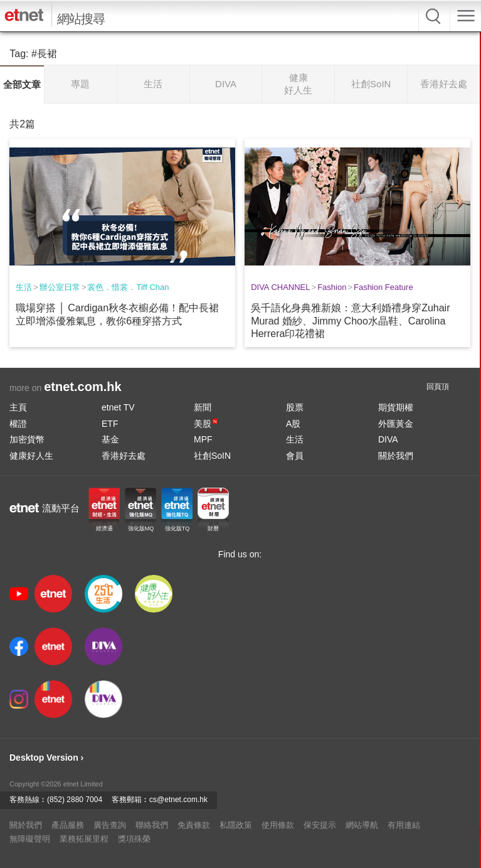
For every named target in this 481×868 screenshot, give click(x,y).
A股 (293, 424)
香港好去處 (124, 456)
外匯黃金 (396, 424)
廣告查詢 (110, 825)
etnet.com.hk (82, 387)
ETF (110, 424)
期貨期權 (396, 407)
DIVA (388, 439)
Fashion (332, 287)
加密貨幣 (27, 439)
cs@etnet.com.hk (178, 800)
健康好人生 (31, 456)
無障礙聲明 (30, 839)
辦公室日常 (60, 287)
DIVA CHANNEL (280, 287)
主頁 (18, 407)
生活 (24, 287)
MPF (203, 439)
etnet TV (118, 407)
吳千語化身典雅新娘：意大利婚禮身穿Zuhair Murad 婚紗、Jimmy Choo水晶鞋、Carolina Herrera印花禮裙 (350, 321)
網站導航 (362, 825)
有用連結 (404, 825)
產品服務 (68, 825)
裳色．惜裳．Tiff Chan (128, 287)
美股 (206, 424)
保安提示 (320, 825)
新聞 (203, 407)
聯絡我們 (152, 825)
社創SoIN (212, 456)
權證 (18, 424)
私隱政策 (236, 825)
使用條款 (278, 825)
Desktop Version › (46, 758)
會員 (295, 456)
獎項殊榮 (134, 839)
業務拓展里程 (84, 839)
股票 (295, 407)
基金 (110, 439)
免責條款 (194, 825)
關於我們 (396, 456)
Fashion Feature (383, 287)
